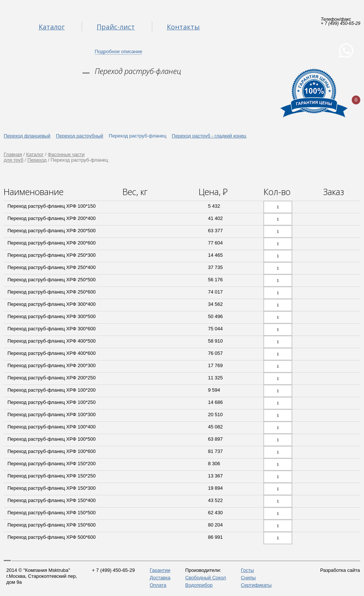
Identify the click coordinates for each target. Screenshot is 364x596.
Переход (37, 160)
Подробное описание (118, 51)
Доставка (160, 578)
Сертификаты (256, 585)
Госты (247, 570)
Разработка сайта (340, 570)
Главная (13, 154)
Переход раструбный (80, 136)
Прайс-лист (116, 27)
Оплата (158, 585)
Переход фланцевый (27, 136)
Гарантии (160, 570)
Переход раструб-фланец (138, 136)
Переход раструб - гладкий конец (209, 136)
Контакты (183, 27)
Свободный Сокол (206, 578)
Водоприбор (199, 585)
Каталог (52, 27)
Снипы (248, 578)
